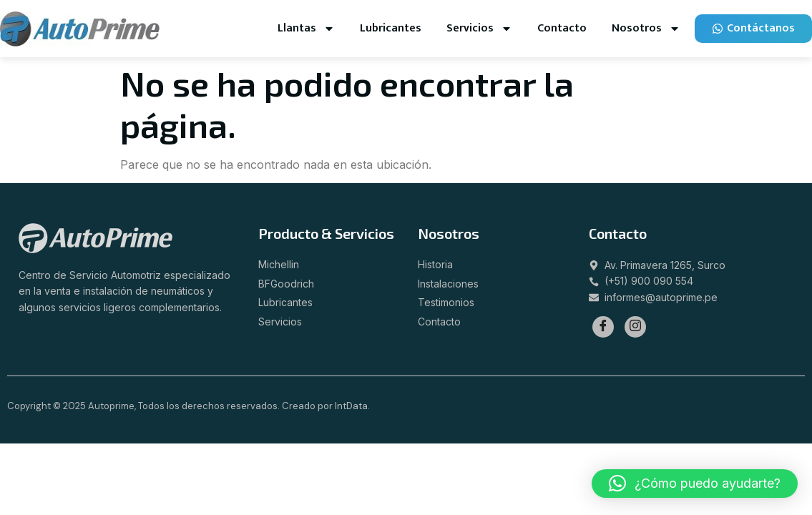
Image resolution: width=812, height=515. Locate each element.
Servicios (479, 29)
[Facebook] (603, 327)
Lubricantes (391, 28)
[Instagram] (635, 327)
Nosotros (646, 29)
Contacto (562, 28)
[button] (695, 484)
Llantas (306, 29)
